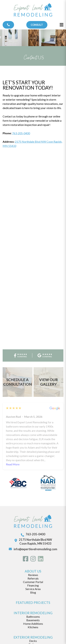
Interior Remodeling (33, 581)
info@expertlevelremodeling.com (35, 517)
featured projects (33, 570)
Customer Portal (33, 550)
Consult (37, 25)
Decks (33, 609)
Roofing (33, 616)
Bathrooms (33, 584)
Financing (33, 553)
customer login (33, 637)
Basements (33, 588)
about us (33, 539)
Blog (33, 560)
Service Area (33, 557)
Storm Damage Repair (33, 623)
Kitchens (33, 595)
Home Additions (33, 591)
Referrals (33, 546)
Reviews (33, 543)
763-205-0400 (21, 133)
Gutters (33, 612)
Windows (33, 626)
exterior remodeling (33, 605)
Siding (33, 619)
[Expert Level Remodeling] (33, 11)
